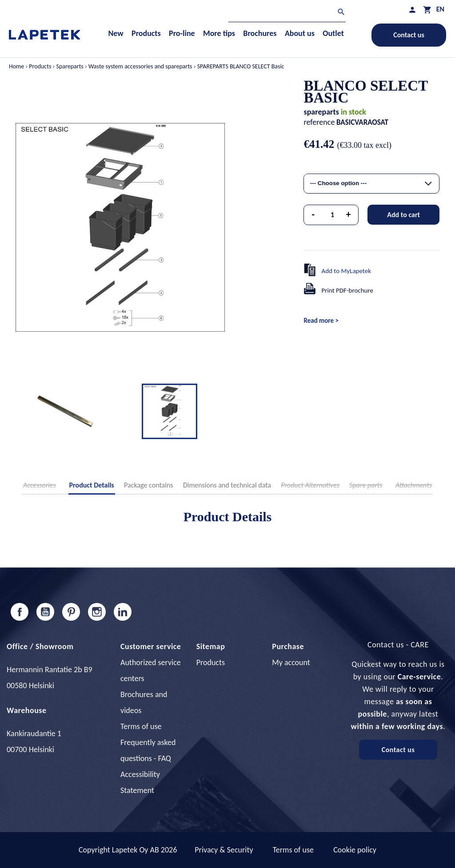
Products (211, 662)
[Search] (287, 13)
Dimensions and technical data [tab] (227, 485)
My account (291, 662)
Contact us (409, 35)
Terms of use (141, 726)
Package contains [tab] (148, 485)
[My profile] (412, 10)
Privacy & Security (224, 850)
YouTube (45, 612)
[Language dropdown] (440, 9)
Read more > (321, 321)
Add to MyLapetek (346, 271)
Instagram (97, 612)
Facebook (20, 612)
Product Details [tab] (92, 485)
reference (319, 122)
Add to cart (403, 215)
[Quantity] (332, 215)
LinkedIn (123, 612)
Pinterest (71, 612)
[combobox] (371, 184)
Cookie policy (355, 850)
